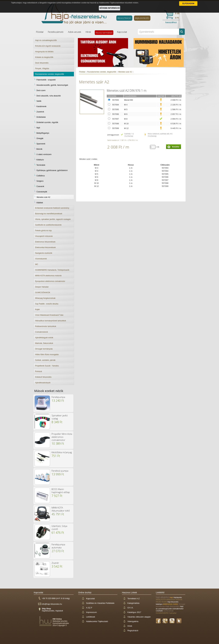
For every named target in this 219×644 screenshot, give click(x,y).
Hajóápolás (178, 597)
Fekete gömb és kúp (43, 231)
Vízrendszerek (41, 259)
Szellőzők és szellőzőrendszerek (48, 225)
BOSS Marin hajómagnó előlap (61, 491)
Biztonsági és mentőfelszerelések (49, 214)
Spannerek (41, 144)
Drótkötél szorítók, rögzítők (47, 122)
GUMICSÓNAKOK (43, 293)
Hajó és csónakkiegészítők (46, 40)
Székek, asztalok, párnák (45, 360)
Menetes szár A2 (43, 197)
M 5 (126, 109)
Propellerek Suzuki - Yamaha (47, 366)
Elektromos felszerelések (45, 242)
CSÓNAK (160, 611)
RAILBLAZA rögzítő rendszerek (48, 46)
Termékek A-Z (134, 599)
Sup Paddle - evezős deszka (47, 304)
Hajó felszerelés (173, 606)
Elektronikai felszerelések (45, 247)
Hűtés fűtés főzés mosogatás (47, 355)
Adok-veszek (75, 32)
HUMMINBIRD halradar (166, 613)
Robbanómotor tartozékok (46, 326)
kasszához (171, 22)
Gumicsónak (168, 611)
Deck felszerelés (42, 63)
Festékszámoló (56, 32)
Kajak (37, 309)
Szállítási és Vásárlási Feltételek (100, 603)
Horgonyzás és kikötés (44, 52)
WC (37, 264)
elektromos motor (171, 604)
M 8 (126, 119)
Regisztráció (133, 631)
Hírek (88, 32)
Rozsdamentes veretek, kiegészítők (50, 74)
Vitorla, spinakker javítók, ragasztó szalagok (53, 219)
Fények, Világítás (42, 69)
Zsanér (55, 563)
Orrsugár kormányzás (44, 349)
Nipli (38, 128)
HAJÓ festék (162, 602)
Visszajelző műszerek (44, 236)
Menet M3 (129, 100)
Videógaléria (133, 621)
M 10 (126, 124)
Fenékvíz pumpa (60, 471)
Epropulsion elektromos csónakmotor (50, 281)
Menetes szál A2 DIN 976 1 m (127, 91)
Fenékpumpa (58, 397)
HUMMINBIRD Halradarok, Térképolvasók (52, 270)
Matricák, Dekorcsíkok (44, 343)
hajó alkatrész (163, 597)
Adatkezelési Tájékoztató (97, 621)
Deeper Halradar (42, 287)
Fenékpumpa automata (58, 546)
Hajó (172, 597)
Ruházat (39, 371)
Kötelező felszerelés (43, 377)
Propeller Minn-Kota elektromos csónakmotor (62, 437)
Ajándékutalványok (43, 383)
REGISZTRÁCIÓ (124, 18)
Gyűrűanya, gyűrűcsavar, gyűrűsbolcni (52, 170)
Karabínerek (41, 106)
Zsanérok (40, 112)
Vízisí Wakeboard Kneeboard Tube (49, 315)
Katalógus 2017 (134, 612)
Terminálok (41, 165)
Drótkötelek (41, 117)
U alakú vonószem (44, 154)
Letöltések (91, 617)
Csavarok (40, 186)
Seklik (39, 101)
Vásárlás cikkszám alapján (139, 617)
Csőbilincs (41, 176)
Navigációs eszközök (44, 253)
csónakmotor (178, 609)
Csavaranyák (42, 192)
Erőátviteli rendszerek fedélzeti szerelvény (52, 208)
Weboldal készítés (60, 621)
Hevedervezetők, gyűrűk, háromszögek (52, 85)
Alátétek (40, 203)
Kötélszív (40, 160)
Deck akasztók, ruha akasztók (49, 96)
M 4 (126, 105)
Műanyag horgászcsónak (45, 298)
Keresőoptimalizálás (61, 623)
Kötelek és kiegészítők (44, 57)
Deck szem (41, 90)
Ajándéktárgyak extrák (44, 338)
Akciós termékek (104, 33)
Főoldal (40, 32)
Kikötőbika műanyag (62, 452)
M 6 (126, 114)
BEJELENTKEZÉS (142, 18)
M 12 (126, 128)
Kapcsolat (122, 32)
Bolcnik (39, 149)
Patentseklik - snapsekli (46, 80)
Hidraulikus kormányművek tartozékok (51, 321)
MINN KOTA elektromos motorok (48, 276)
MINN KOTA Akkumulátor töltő (61, 509)
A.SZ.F (89, 608)
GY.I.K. (130, 608)
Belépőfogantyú (43, 133)
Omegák (40, 138)
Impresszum (91, 612)
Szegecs (40, 181)
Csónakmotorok (42, 332)
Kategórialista (133, 603)
